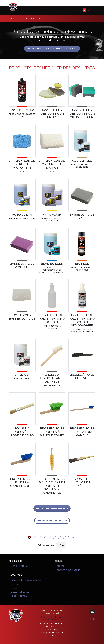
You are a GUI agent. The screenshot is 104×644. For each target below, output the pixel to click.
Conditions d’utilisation (52, 624)
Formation (16, 584)
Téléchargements (20, 596)
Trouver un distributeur (68, 570)
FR (84, 10)
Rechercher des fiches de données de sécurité (52, 49)
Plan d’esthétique (20, 566)
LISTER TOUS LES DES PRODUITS (52, 508)
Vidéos (14, 588)
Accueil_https (16, 18)
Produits (30, 18)
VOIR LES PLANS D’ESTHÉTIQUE (52, 521)
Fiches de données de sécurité (26, 580)
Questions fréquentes (22, 592)
